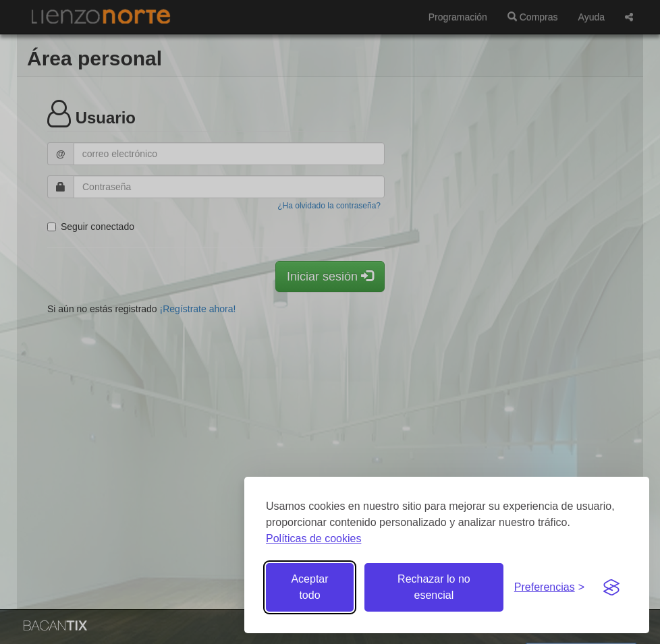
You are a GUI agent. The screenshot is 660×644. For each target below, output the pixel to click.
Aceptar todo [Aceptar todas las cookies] (309, 587)
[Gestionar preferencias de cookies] (549, 588)
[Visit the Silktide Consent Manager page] (611, 587)
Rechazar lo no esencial (434, 587)
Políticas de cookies (313, 538)
